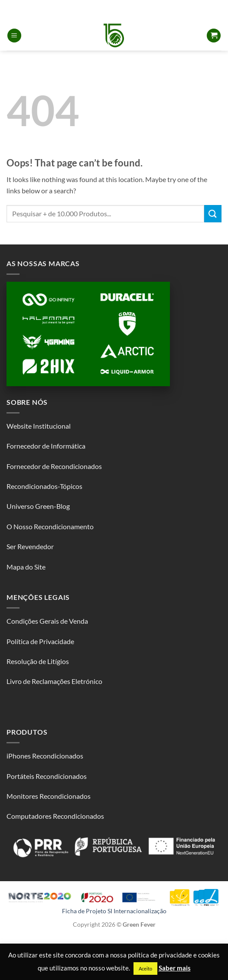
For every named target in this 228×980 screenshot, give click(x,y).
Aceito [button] (145, 969)
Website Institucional (39, 426)
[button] (14, 36)
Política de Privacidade (40, 641)
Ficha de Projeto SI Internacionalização (114, 911)
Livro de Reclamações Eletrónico (54, 681)
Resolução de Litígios (38, 661)
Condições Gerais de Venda (47, 621)
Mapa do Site (26, 567)
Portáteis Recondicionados (47, 776)
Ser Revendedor (30, 546)
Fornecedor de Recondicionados (54, 466)
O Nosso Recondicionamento (50, 526)
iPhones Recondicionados (45, 756)
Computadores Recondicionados (55, 816)
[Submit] (213, 213)
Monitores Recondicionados (49, 796)
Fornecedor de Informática (46, 446)
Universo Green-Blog (38, 506)
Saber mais (175, 968)
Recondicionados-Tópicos (44, 486)
